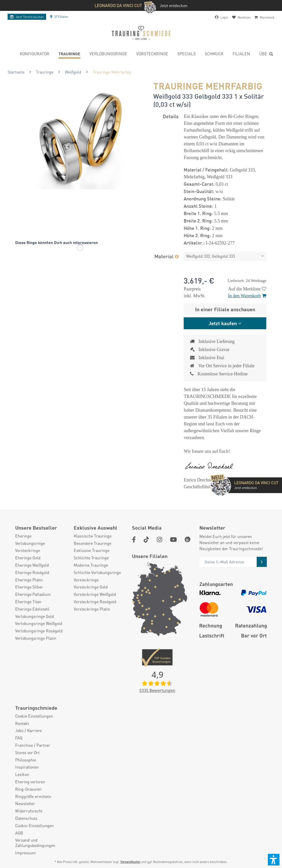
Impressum (25, 853)
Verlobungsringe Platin (36, 638)
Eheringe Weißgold (32, 565)
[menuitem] (35, 54)
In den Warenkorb (247, 296)
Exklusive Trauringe (92, 550)
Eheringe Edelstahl (32, 609)
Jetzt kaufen (223, 323)
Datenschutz (26, 818)
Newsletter (25, 804)
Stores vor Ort (27, 753)
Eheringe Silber (29, 587)
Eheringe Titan (28, 602)
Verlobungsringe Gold (35, 616)
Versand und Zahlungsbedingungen (35, 843)
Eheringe (23, 536)
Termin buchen (27, 17)
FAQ (19, 738)
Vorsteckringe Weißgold (95, 594)
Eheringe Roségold (32, 572)
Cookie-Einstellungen (34, 826)
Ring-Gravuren (28, 789)
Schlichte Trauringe (91, 558)
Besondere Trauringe (92, 543)
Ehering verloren (30, 782)
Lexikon (22, 774)
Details (171, 116)
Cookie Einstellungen (34, 716)
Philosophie (26, 760)
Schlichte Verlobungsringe (97, 572)
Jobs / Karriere (29, 731)
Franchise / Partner (33, 745)
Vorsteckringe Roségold (95, 602)
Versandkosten (130, 862)
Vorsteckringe (28, 550)
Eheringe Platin (29, 580)
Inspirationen (27, 767)
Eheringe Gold (28, 558)
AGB (19, 833)
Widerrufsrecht (29, 811)
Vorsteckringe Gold (91, 587)
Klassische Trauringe (93, 536)
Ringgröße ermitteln (33, 796)
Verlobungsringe (30, 543)
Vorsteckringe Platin (92, 609)
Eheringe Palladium (33, 594)
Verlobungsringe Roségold (39, 631)
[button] (274, 860)
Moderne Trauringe (91, 565)
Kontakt (22, 723)
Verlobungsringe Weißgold (39, 623)
